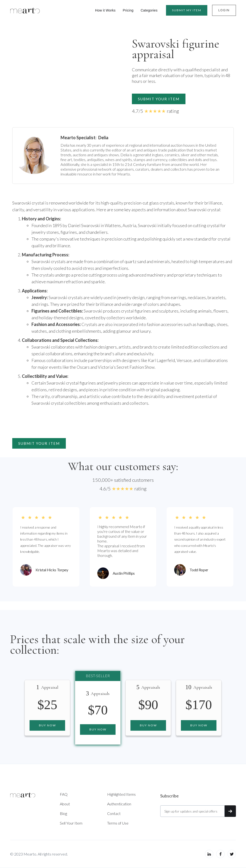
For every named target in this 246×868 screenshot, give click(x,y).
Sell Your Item (71, 823)
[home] (25, 10)
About (65, 804)
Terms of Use (118, 823)
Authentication (119, 804)
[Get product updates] (192, 811)
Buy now (47, 725)
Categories (149, 10)
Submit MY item (187, 10)
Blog (63, 813)
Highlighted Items (121, 794)
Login (224, 10)
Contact (114, 813)
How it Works (105, 10)
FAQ (64, 794)
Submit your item (159, 99)
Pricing (128, 10)
